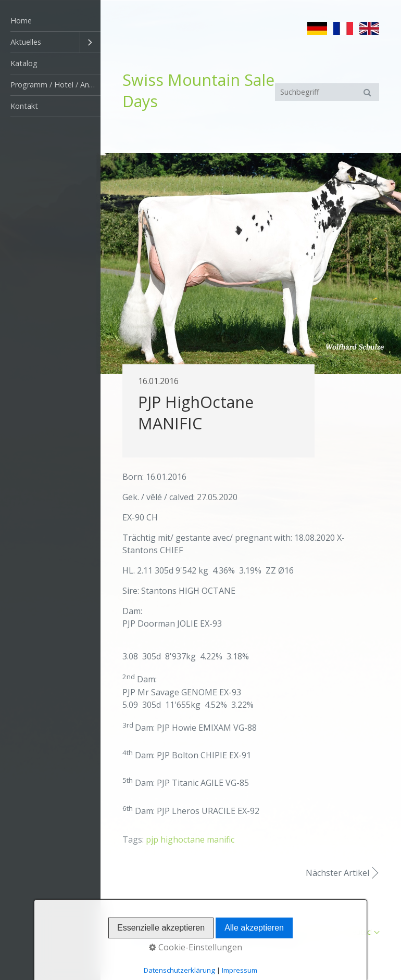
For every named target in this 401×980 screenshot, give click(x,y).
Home (21, 21)
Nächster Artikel (337, 873)
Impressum (320, 932)
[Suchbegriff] (327, 92)
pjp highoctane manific (190, 839)
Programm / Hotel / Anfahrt (55, 85)
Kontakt (24, 106)
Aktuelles (26, 42)
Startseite (241, 932)
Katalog (24, 63)
